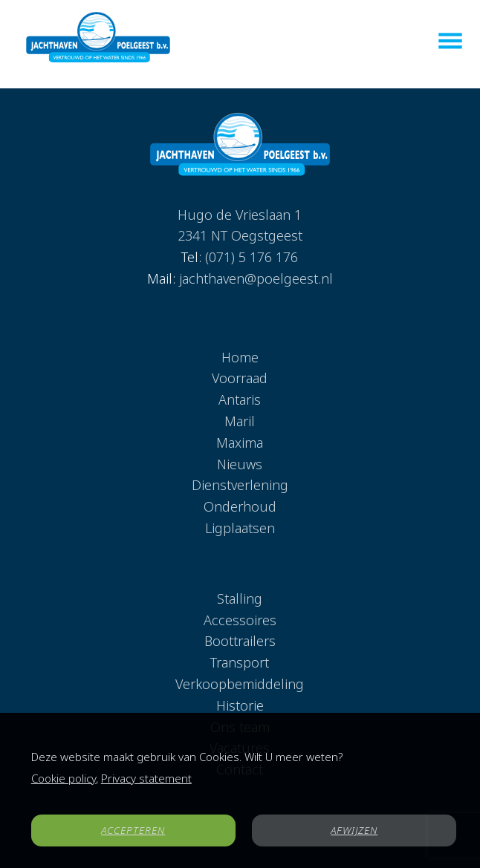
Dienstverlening (240, 485)
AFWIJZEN (354, 830)
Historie (240, 705)
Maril (240, 421)
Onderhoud (240, 506)
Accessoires (240, 620)
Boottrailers (240, 641)
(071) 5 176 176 (252, 257)
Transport (240, 662)
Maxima (240, 443)
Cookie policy (64, 778)
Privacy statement (146, 778)
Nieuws (240, 464)
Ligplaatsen (240, 528)
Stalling (240, 598)
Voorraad (240, 378)
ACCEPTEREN (133, 830)
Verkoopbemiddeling (240, 684)
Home (240, 357)
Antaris (240, 399)
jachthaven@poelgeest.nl (256, 278)
